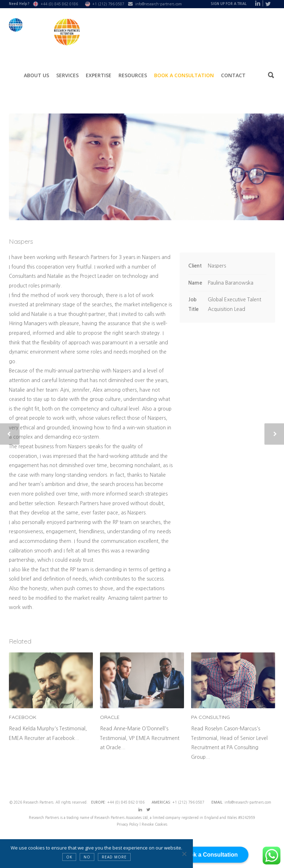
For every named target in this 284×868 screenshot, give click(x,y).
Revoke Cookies (154, 824)
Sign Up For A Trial (229, 4)
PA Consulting (211, 717)
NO (87, 857)
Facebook (23, 717)
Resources (133, 75)
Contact (233, 75)
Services (67, 75)
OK (69, 857)
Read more (114, 857)
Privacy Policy (128, 824)
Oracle (110, 717)
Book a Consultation (184, 75)
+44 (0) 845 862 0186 (59, 4)
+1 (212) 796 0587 (108, 4)
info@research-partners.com (159, 4)
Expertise (99, 75)
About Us (36, 75)
